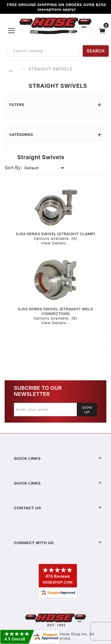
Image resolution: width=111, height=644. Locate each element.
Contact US (58, 508)
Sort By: (13, 168)
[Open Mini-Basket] (103, 31)
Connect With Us (58, 543)
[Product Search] (43, 51)
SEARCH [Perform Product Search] (96, 51)
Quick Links (58, 458)
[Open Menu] (12, 31)
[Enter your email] (45, 409)
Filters (55, 105)
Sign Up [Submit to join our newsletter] (87, 410)
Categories (55, 135)
